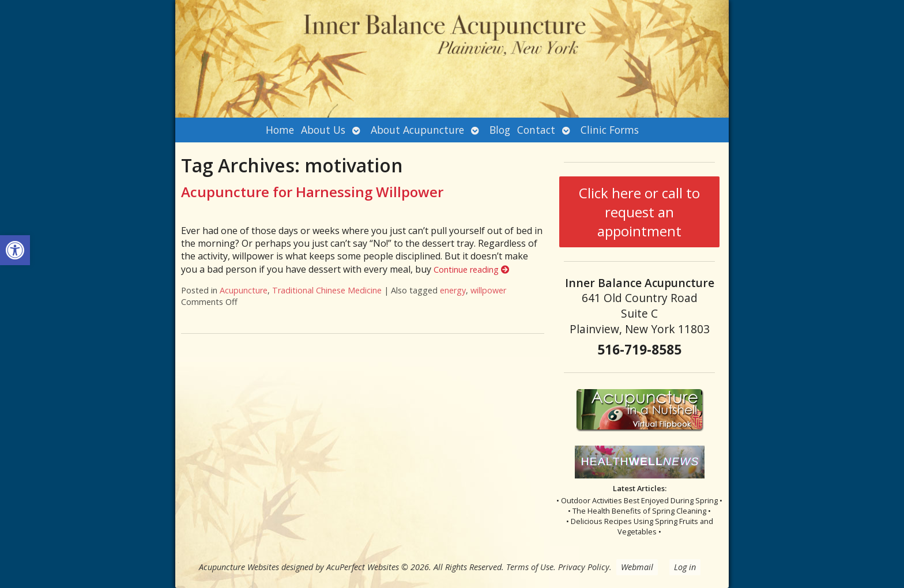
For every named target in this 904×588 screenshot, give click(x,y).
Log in (685, 567)
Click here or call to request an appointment (639, 212)
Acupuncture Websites (239, 567)
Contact (536, 130)
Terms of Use (530, 567)
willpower (488, 290)
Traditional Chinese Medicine (327, 290)
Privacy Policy (584, 567)
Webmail (637, 567)
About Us (323, 130)
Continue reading (471, 269)
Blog (500, 130)
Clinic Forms (610, 130)
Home (280, 130)
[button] (15, 250)
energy (453, 290)
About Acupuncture (417, 130)
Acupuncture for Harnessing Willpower (312, 192)
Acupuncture (244, 290)
